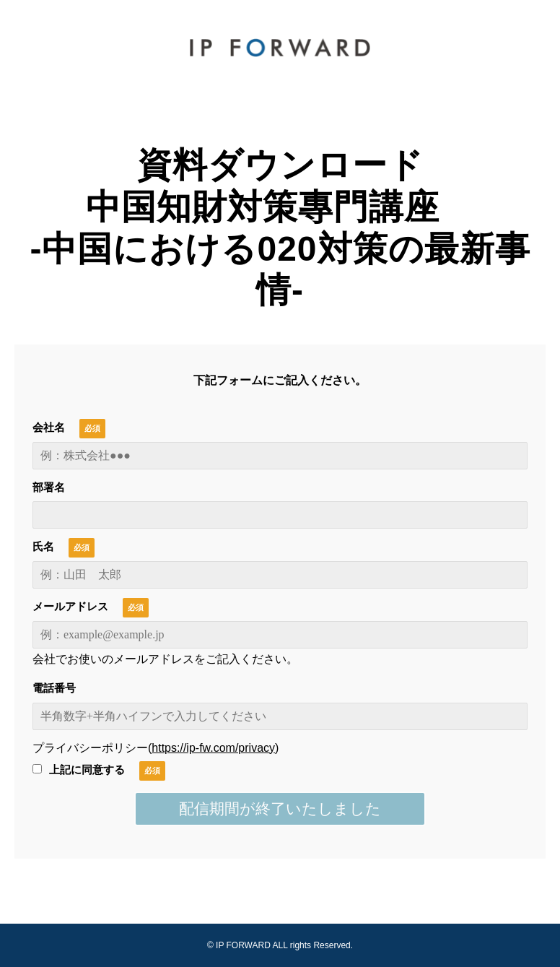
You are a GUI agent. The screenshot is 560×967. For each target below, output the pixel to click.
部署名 (49, 487)
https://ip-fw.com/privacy (213, 748)
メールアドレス (70, 606)
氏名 (43, 546)
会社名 (49, 427)
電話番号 (54, 688)
